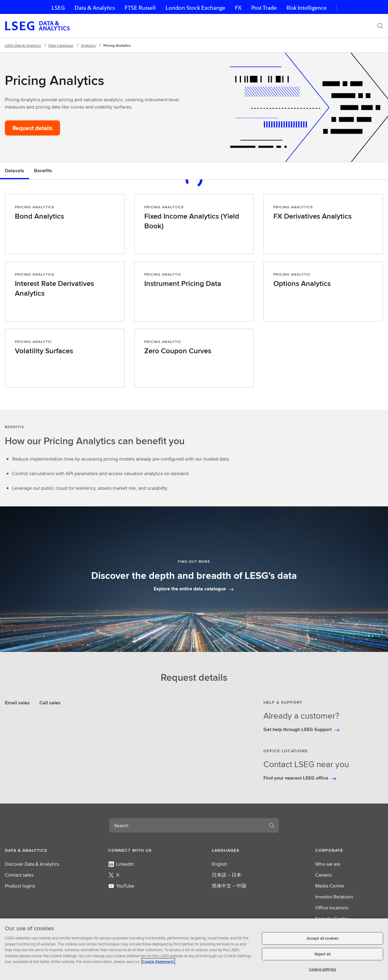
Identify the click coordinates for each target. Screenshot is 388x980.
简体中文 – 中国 (229, 886)
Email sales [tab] (17, 703)
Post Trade (264, 8)
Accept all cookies (323, 938)
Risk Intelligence (307, 8)
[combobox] (187, 825)
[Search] (380, 26)
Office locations (332, 908)
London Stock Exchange (195, 8)
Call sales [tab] (50, 703)
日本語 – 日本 (227, 875)
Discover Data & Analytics (32, 864)
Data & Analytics (95, 8)
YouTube (121, 886)
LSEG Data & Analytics (23, 45)
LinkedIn (121, 864)
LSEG (58, 8)
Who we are (328, 864)
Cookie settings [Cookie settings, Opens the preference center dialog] (323, 969)
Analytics (88, 45)
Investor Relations (334, 897)
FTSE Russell (140, 8)
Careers (323, 875)
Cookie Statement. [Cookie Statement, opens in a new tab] (158, 962)
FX (238, 8)
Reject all (323, 954)
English (220, 864)
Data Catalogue (61, 45)
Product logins (20, 886)
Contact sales (19, 875)
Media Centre (330, 886)
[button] (39, 850)
